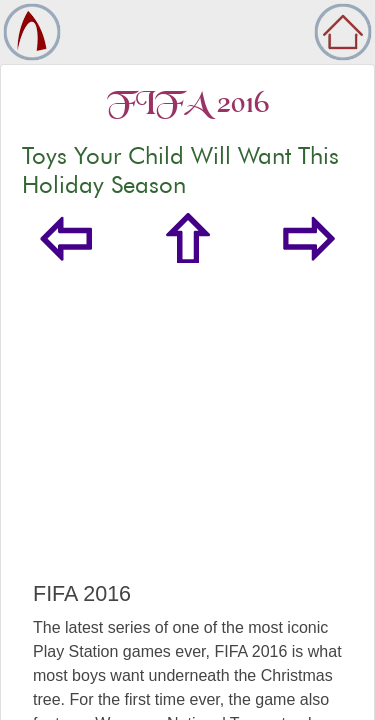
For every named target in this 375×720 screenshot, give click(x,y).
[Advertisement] (187, 442)
